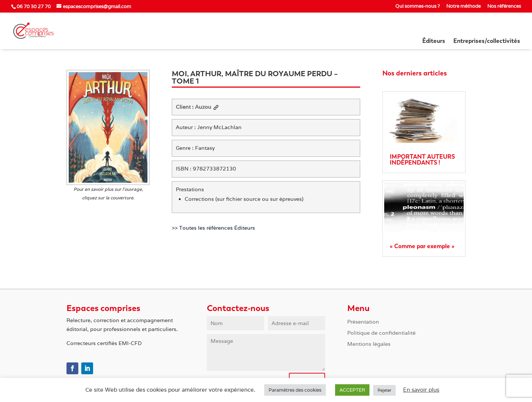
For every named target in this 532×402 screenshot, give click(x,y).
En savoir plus (421, 390)
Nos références (504, 6)
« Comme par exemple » (422, 246)
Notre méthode (463, 6)
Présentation (363, 322)
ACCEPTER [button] (352, 390)
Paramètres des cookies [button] (295, 390)
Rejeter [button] (384, 390)
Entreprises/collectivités (487, 41)
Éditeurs (434, 41)
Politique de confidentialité (381, 333)
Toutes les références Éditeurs (217, 228)
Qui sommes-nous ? (417, 6)
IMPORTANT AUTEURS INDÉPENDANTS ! (422, 160)
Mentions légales (369, 344)
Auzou (207, 107)
